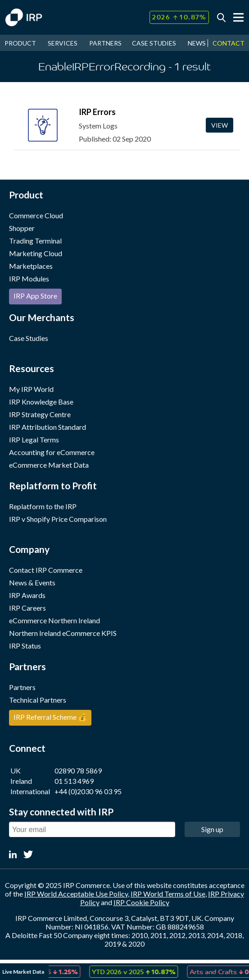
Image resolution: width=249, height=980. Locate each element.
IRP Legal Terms (34, 439)
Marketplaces (31, 266)
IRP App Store (35, 296)
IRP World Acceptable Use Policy (76, 894)
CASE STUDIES (154, 43)
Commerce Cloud (36, 215)
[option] (137, 972)
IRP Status (25, 646)
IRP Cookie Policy (141, 902)
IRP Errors (97, 112)
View (220, 125)
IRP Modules (29, 278)
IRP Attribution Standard (48, 427)
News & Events (32, 582)
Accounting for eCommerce (52, 452)
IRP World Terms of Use (168, 894)
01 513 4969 (74, 781)
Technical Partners (38, 700)
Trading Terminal (35, 241)
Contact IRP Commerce (46, 570)
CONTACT (229, 43)
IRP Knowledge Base (41, 402)
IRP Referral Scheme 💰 (50, 717)
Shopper (22, 228)
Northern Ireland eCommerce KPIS (63, 633)
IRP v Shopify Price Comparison (58, 519)
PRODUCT (20, 43)
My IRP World (31, 389)
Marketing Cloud (36, 253)
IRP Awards (27, 595)
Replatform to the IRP (43, 506)
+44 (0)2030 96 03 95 (88, 791)
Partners (22, 687)
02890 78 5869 (78, 771)
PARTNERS (105, 43)
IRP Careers (27, 608)
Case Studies (29, 338)
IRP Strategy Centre (40, 414)
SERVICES (63, 43)
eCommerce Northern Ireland (54, 620)
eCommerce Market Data (49, 465)
